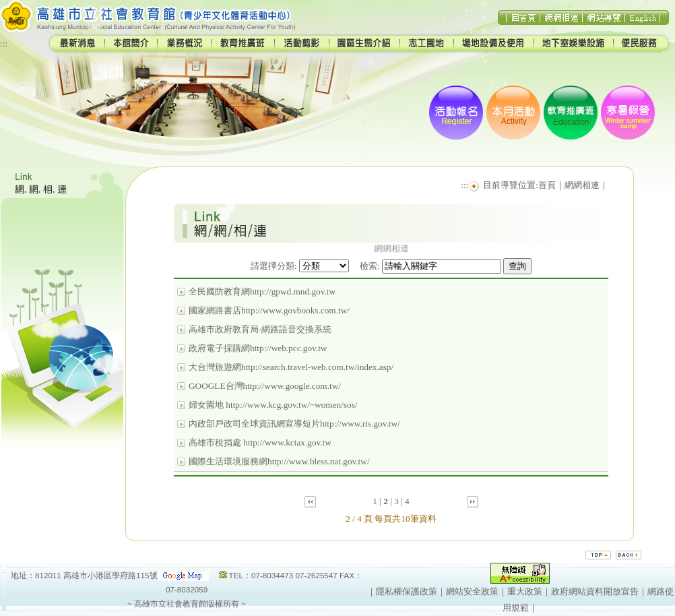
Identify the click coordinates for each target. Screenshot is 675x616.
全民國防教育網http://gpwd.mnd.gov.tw (262, 291)
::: (4, 43)
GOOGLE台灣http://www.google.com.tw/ (265, 386)
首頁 (547, 185)
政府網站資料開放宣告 (595, 591)
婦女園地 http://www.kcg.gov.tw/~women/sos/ (273, 405)
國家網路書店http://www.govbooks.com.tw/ (269, 310)
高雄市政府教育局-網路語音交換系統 (260, 329)
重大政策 (525, 591)
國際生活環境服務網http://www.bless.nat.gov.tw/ (279, 461)
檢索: (370, 266)
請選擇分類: (274, 266)
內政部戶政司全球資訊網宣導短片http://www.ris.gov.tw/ (294, 424)
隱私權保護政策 (407, 591)
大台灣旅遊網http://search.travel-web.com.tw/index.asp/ (291, 367)
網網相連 (582, 185)
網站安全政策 (472, 591)
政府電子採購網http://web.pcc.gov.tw (258, 348)
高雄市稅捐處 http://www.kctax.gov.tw (260, 442)
